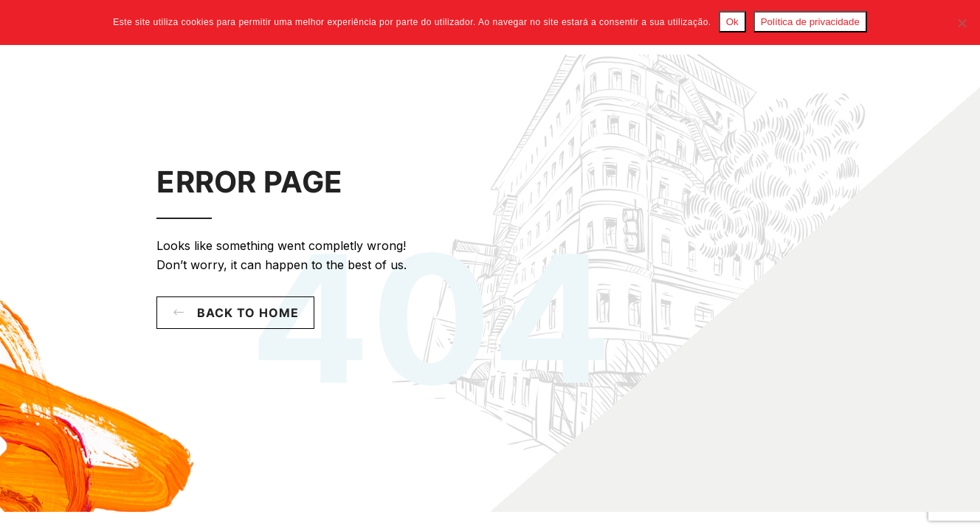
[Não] (962, 23)
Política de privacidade (810, 22)
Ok (732, 22)
